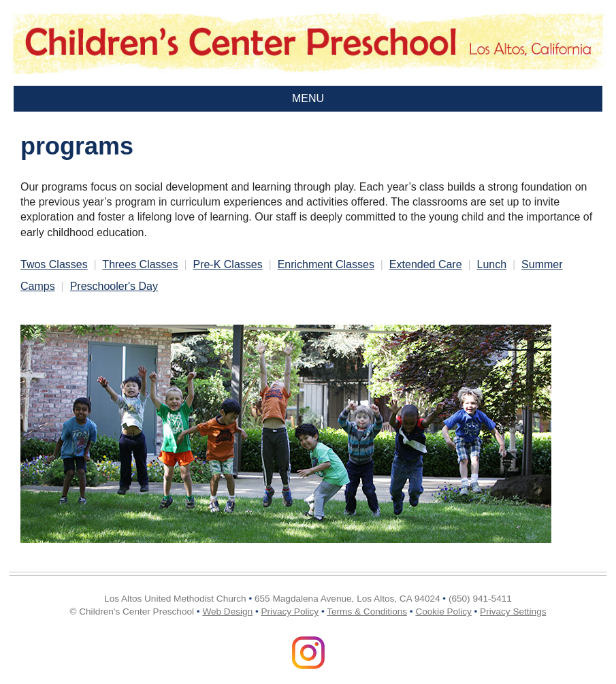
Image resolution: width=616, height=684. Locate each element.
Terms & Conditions (367, 612)
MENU (308, 98)
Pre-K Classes (227, 264)
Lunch (492, 264)
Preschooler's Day (114, 286)
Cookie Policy (443, 612)
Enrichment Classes (326, 264)
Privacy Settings (513, 612)
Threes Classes (140, 264)
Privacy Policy (290, 612)
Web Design (227, 612)
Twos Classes (54, 264)
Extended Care (426, 264)
